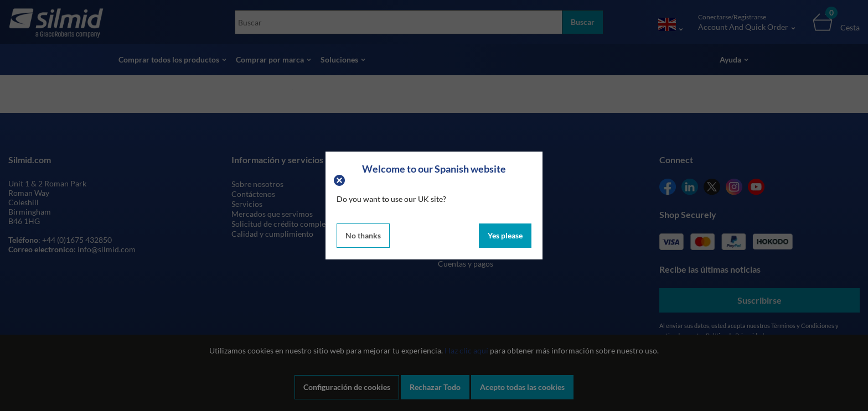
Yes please (505, 235)
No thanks (363, 235)
